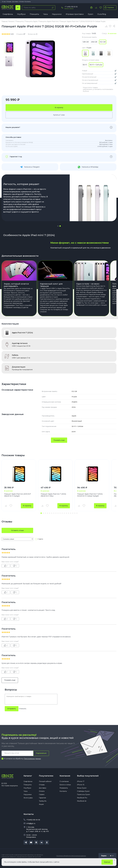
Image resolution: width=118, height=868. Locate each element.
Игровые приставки (75, 14)
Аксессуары (28, 803)
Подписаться (41, 758)
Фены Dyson (82, 793)
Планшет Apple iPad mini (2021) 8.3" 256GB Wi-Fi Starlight (18, 500)
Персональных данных (32, 764)
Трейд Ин (43, 806)
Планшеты (34, 14)
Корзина (109, 7)
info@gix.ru (31, 829)
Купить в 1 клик (59, 115)
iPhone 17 (81, 787)
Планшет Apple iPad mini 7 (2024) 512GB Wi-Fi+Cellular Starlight (90, 500)
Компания (65, 781)
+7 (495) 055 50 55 (71, 7)
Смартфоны (8, 14)
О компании (64, 787)
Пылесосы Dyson (84, 800)
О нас (4, 2)
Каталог (28, 781)
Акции (41, 810)
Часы (46, 14)
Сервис (42, 800)
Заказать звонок (69, 9)
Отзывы (9, 2)
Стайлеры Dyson (83, 796)
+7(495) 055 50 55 (33, 825)
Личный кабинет (45, 787)
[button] (58, 226)
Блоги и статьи (65, 790)
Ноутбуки (21, 14)
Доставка (15, 2)
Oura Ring (102, 14)
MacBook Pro (82, 803)
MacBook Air (82, 806)
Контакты (28, 2)
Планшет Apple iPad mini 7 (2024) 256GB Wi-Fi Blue (53, 500)
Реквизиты (64, 793)
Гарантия (42, 803)
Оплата (21, 2)
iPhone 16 (81, 790)
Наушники (57, 14)
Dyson (91, 14)
